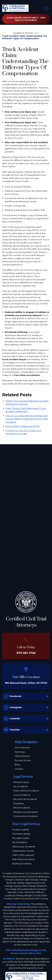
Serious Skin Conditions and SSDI (23, 426)
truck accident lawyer (14, 359)
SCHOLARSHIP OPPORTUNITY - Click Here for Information (26, 19)
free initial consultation (27, 375)
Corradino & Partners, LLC (25, 33)
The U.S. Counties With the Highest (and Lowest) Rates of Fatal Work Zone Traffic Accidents (27, 419)
